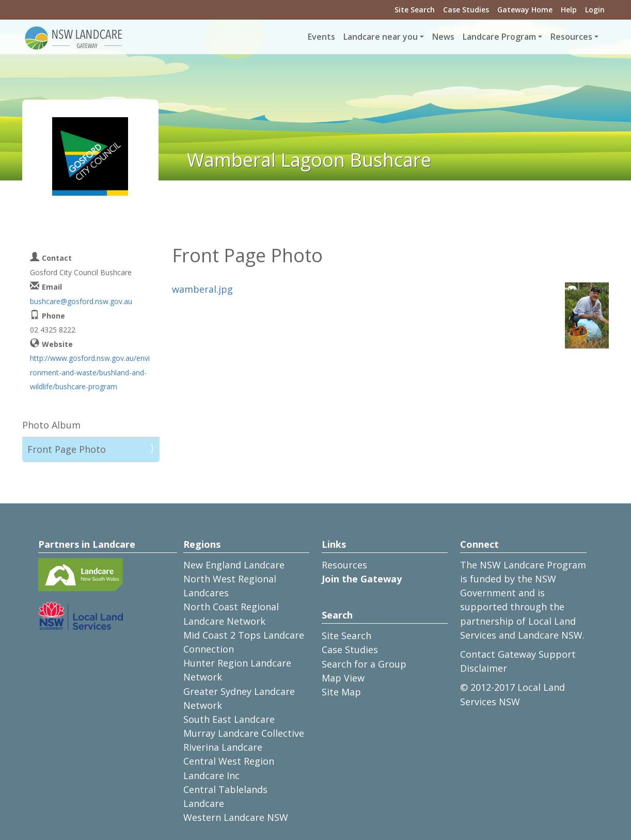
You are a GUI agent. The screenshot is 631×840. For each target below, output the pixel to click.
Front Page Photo (67, 449)
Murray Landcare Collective (244, 733)
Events (321, 37)
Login (595, 10)
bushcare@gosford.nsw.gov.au (81, 301)
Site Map (341, 692)
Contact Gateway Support (518, 654)
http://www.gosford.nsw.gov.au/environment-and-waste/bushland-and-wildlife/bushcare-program (90, 372)
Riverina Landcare (223, 747)
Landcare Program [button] (499, 37)
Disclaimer (484, 668)
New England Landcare (234, 565)
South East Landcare (229, 719)
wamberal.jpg (202, 289)
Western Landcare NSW (236, 817)
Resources (344, 565)
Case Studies (466, 10)
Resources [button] (571, 37)
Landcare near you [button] (381, 37)
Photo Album (51, 425)
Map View (343, 678)
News (443, 37)
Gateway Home (525, 10)
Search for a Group (364, 664)
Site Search (415, 10)
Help (569, 10)
